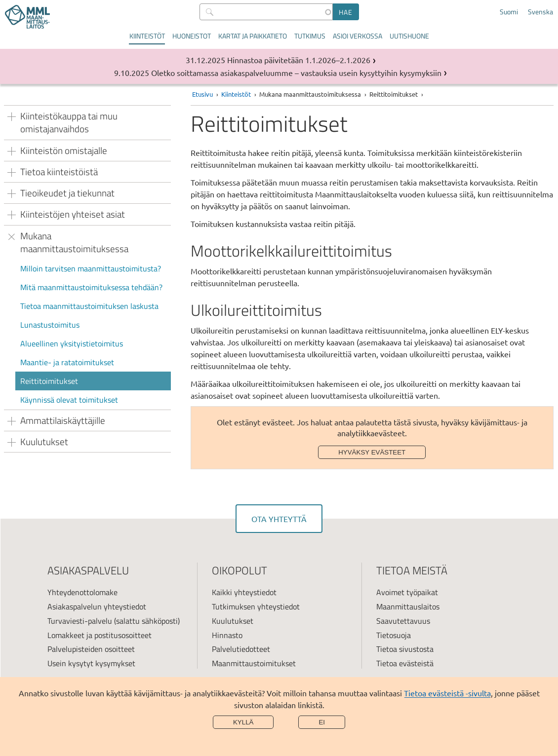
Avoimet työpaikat (407, 592)
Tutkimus (310, 36)
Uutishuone (409, 36)
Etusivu (202, 94)
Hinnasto (227, 635)
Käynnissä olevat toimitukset (69, 400)
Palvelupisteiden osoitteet (91, 649)
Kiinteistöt (147, 36)
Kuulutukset (233, 621)
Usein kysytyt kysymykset (91, 663)
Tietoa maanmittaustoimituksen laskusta (89, 306)
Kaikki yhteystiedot (244, 592)
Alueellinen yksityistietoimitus (72, 343)
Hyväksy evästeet (372, 452)
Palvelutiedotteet (241, 649)
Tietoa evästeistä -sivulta (447, 693)
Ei (322, 722)
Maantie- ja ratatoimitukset (67, 362)
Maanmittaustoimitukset (254, 663)
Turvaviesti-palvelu (80, 621)
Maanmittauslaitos (408, 606)
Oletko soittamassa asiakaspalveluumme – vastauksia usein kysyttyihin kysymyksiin (296, 73)
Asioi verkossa (358, 36)
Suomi (509, 12)
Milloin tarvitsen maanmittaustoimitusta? (91, 268)
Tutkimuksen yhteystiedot (256, 606)
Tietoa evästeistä (405, 663)
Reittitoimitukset (49, 381)
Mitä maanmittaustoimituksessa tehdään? (91, 287)
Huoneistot (192, 36)
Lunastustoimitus (50, 325)
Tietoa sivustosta (405, 649)
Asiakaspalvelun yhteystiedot (97, 606)
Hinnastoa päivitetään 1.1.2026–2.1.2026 (299, 60)
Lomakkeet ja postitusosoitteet (100, 635)
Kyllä (243, 722)
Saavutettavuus (403, 621)
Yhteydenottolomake (82, 592)
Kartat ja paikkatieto (253, 36)
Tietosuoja (394, 635)
